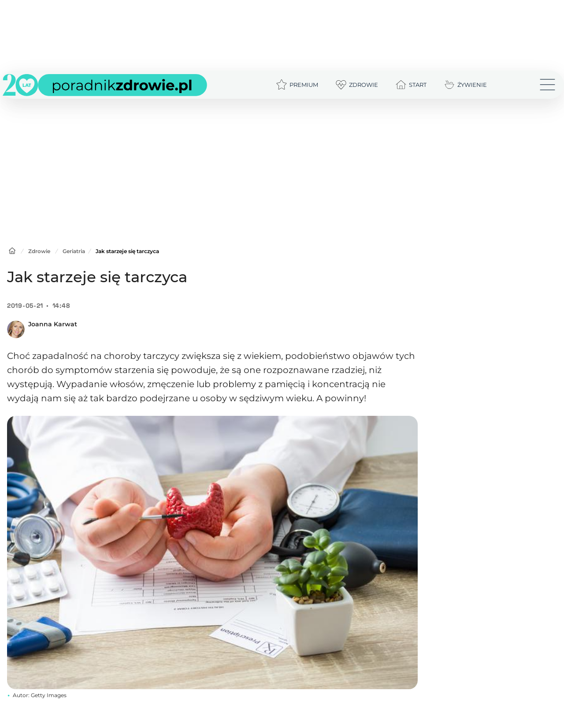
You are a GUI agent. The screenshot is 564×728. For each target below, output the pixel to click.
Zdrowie (39, 251)
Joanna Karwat (53, 324)
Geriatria (74, 251)
